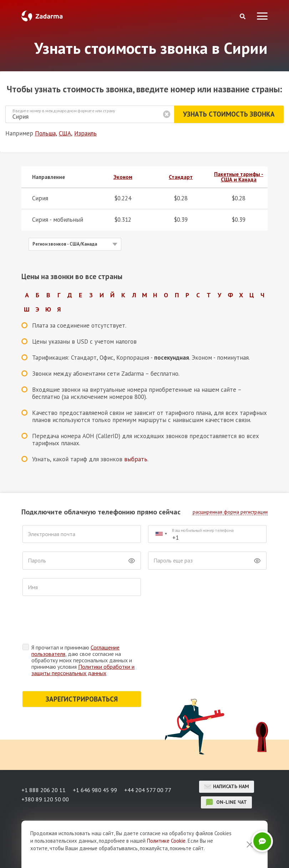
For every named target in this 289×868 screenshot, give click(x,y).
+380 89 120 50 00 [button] (45, 799)
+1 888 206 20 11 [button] (44, 790)
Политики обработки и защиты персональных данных (83, 670)
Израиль (85, 133)
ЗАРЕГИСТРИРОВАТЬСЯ (82, 699)
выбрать (136, 459)
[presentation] (77, 622)
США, (66, 133)
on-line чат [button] (226, 802)
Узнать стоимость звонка (229, 114)
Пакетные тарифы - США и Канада (239, 177)
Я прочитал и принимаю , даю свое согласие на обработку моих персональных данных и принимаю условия (83, 660)
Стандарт (181, 177)
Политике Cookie (166, 841)
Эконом (123, 177)
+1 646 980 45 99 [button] (95, 790)
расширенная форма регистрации (230, 512)
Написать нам (227, 787)
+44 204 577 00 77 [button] (148, 790)
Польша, (46, 133)
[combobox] (161, 534)
